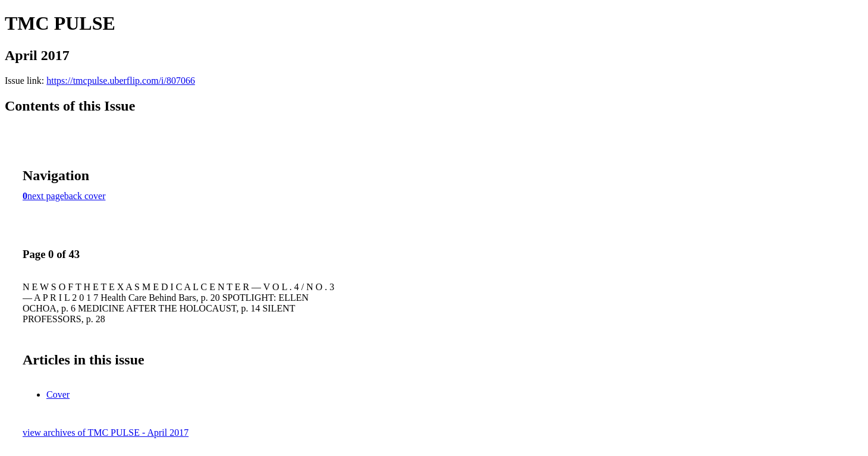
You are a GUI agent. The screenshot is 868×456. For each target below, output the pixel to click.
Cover (58, 394)
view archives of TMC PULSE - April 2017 (106, 433)
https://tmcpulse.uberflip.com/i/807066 (121, 81)
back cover (85, 196)
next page (46, 196)
